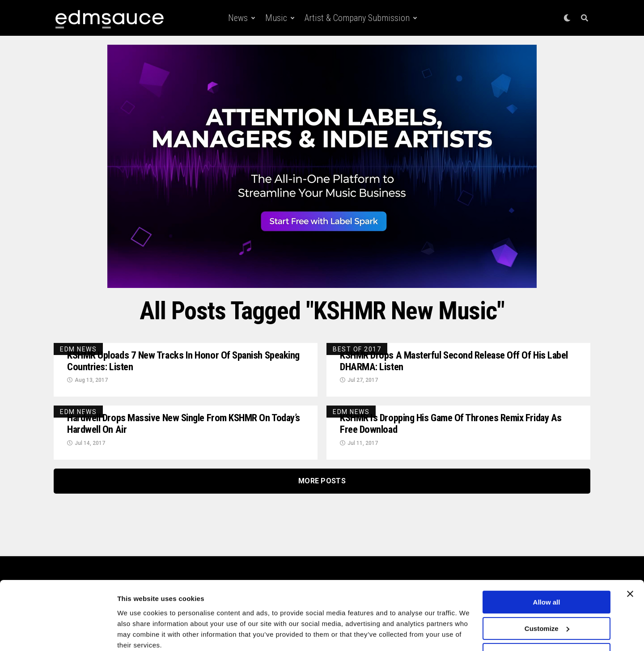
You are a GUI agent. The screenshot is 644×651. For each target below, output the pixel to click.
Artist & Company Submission (357, 18)
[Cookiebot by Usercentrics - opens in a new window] (58, 634)
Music (276, 18)
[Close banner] (630, 558)
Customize (547, 592)
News (238, 18)
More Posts (322, 483)
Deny (547, 619)
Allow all (547, 566)
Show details (138, 633)
